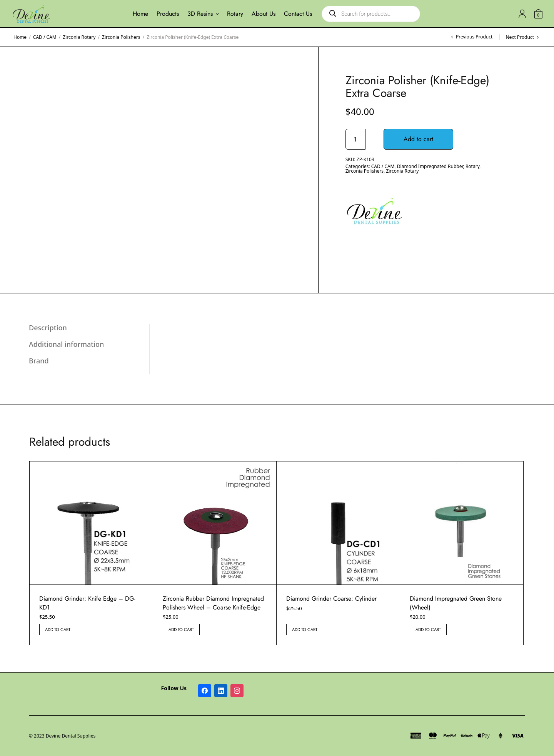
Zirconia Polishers (121, 37)
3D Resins (200, 14)
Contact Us (298, 14)
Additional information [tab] (66, 344)
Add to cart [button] (58, 629)
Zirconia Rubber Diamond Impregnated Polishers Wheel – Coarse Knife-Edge (213, 603)
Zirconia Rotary (79, 37)
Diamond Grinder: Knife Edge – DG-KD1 (87, 603)
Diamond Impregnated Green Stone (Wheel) (456, 603)
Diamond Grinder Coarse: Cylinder (331, 599)
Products (168, 14)
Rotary (235, 14)
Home (140, 14)
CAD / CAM (45, 37)
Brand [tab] (39, 361)
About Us (264, 14)
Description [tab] (48, 328)
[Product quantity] (355, 139)
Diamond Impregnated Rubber (430, 166)
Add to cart (420, 139)
